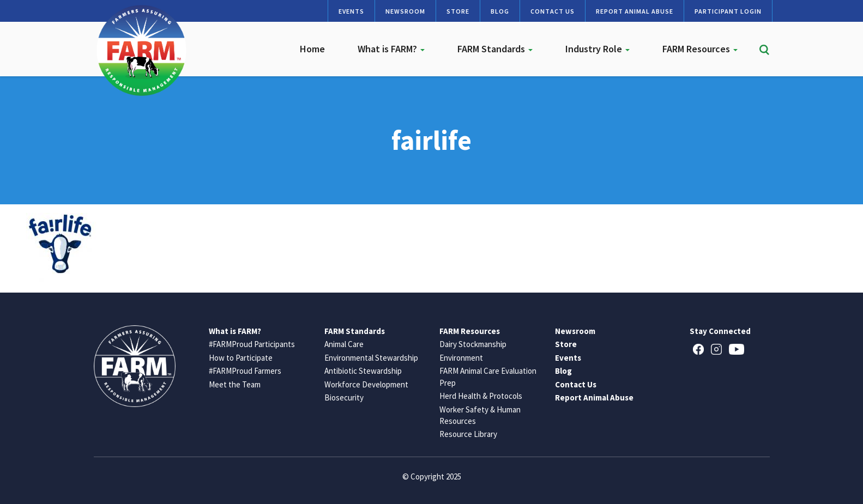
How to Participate (241, 358)
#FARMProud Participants (252, 344)
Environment (461, 358)
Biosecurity (344, 397)
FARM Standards (495, 49)
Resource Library (468, 434)
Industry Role (598, 49)
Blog (500, 11)
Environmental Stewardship (371, 358)
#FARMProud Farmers (245, 371)
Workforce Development (366, 384)
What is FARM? (391, 49)
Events (351, 11)
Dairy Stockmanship (473, 344)
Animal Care (344, 344)
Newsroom (405, 11)
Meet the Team (235, 384)
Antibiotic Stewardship (363, 371)
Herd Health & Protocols (481, 396)
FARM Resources (700, 49)
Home (312, 49)
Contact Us (553, 11)
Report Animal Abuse (635, 11)
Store (458, 11)
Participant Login (728, 11)
